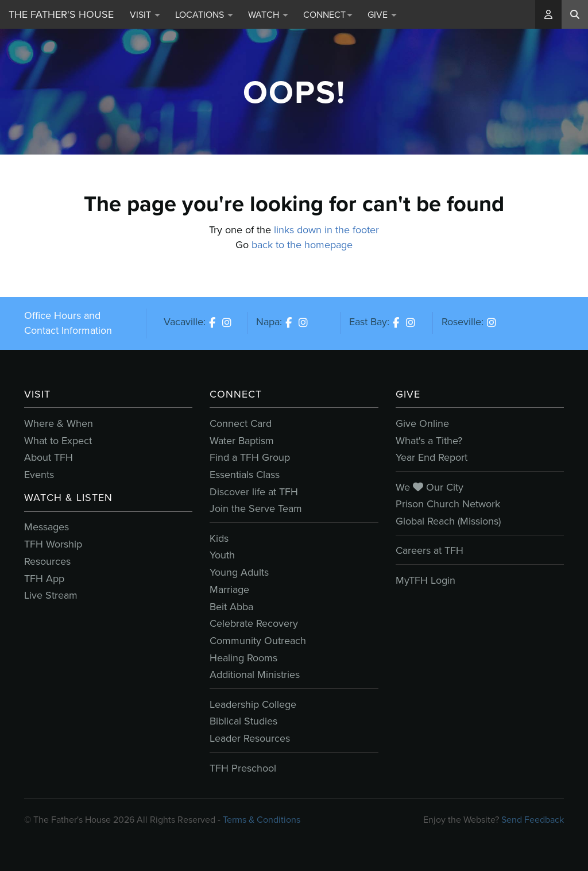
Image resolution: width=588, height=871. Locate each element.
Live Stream (51, 595)
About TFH (49, 457)
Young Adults (239, 572)
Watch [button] (268, 15)
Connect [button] (328, 15)
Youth (222, 555)
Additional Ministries (255, 675)
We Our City (430, 487)
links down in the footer (326, 230)
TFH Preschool (243, 768)
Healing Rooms (243, 658)
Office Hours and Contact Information (68, 323)
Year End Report (432, 457)
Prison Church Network (448, 504)
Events (39, 475)
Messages (47, 527)
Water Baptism (242, 441)
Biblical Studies (243, 721)
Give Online (422, 423)
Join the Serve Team (256, 508)
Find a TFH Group (250, 457)
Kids (219, 538)
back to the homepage (302, 245)
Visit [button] (145, 15)
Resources (47, 561)
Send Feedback (533, 820)
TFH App (44, 579)
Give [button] (382, 15)
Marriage (229, 589)
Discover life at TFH (254, 492)
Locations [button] (204, 15)
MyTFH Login (425, 580)
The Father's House (61, 14)
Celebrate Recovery (254, 623)
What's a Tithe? (429, 441)
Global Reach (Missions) (448, 521)
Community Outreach (258, 641)
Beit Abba (231, 607)
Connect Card (241, 423)
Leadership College (253, 704)
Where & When (59, 423)
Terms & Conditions (262, 820)
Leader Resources (250, 738)
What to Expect (58, 441)
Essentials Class (245, 475)
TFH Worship (53, 544)
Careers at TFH (430, 550)
